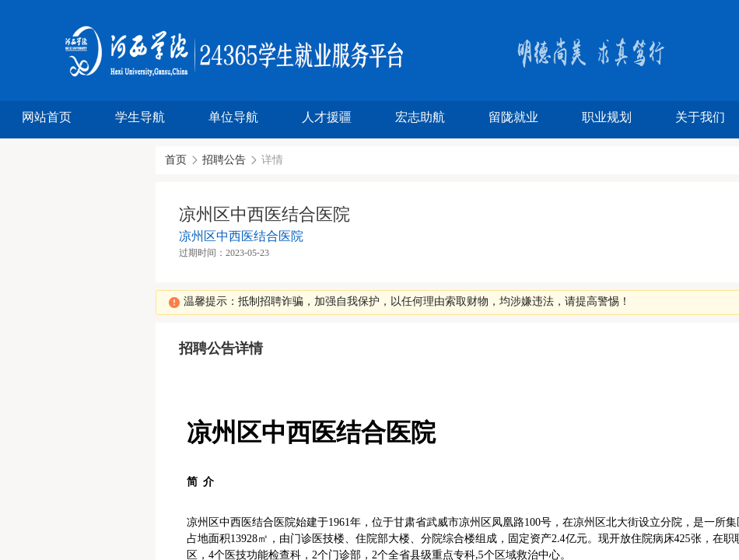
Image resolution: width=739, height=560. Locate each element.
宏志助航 (420, 117)
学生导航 (140, 117)
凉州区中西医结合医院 (241, 236)
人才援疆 (327, 117)
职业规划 (607, 117)
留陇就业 (513, 117)
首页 (176, 160)
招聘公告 (224, 160)
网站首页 (47, 117)
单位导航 (233, 117)
